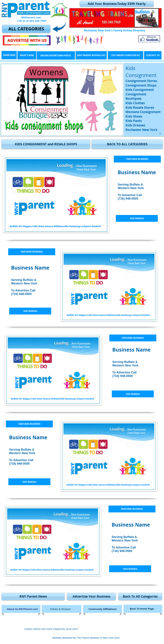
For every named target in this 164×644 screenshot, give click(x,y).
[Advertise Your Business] (91, 596)
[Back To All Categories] (140, 596)
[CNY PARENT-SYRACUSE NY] (126, 55)
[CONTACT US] (153, 55)
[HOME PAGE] (9, 55)
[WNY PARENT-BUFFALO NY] (91, 55)
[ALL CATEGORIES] (26, 29)
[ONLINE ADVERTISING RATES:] (56, 55)
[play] (161, 134)
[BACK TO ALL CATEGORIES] (127, 144)
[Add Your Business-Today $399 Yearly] (117, 4)
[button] (46, 144)
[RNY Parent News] (33, 596)
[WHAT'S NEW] (27, 55)
